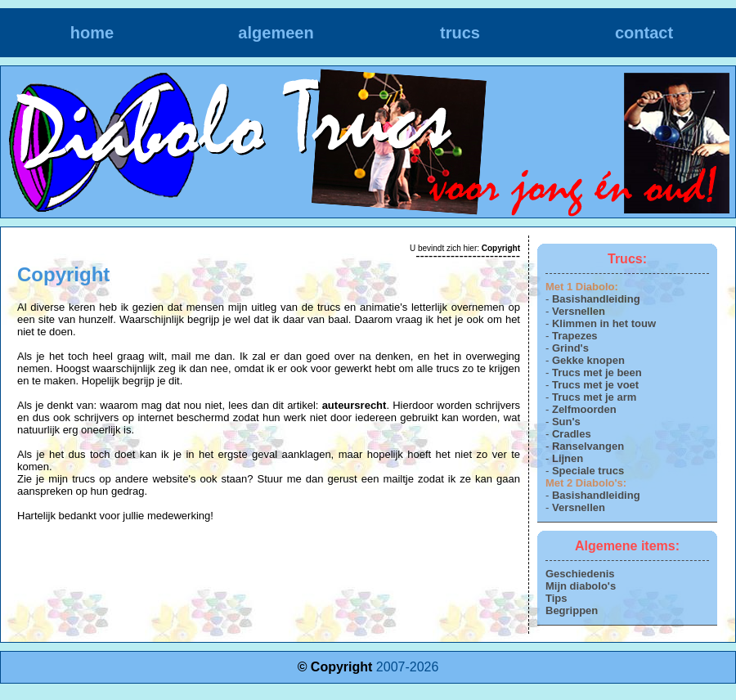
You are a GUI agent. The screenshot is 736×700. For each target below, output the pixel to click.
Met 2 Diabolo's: (586, 483)
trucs (460, 33)
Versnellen (579, 311)
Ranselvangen (588, 446)
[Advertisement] (269, 555)
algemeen (276, 33)
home (92, 33)
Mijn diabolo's (581, 586)
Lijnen (568, 458)
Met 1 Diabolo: (582, 287)
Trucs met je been (597, 372)
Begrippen (572, 610)
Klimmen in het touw (604, 323)
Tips (556, 598)
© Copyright (335, 667)
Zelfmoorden (584, 409)
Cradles (572, 434)
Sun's (566, 422)
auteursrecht (355, 405)
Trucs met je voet (595, 385)
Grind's (570, 348)
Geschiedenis (580, 574)
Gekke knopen (588, 360)
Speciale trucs (588, 471)
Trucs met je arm (594, 397)
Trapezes (575, 336)
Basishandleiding (596, 299)
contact (644, 33)
